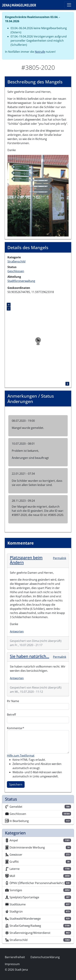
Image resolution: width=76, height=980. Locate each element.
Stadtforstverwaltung (21, 281)
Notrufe (40, 52)
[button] (38, 195)
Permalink (60, 558)
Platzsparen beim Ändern (26, 560)
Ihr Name (13, 701)
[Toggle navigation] (69, 5)
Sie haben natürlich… (30, 656)
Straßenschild (16, 261)
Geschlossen (16, 271)
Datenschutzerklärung (45, 957)
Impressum (12, 964)
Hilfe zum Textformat (21, 756)
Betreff (11, 715)
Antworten (17, 631)
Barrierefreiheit (15, 957)
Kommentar (15, 728)
